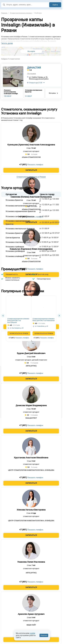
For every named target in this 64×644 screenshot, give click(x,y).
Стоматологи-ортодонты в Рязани (31, 177)
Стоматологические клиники (21, 13)
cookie (32, 633)
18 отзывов (31, 74)
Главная (4, 13)
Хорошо (44, 635)
